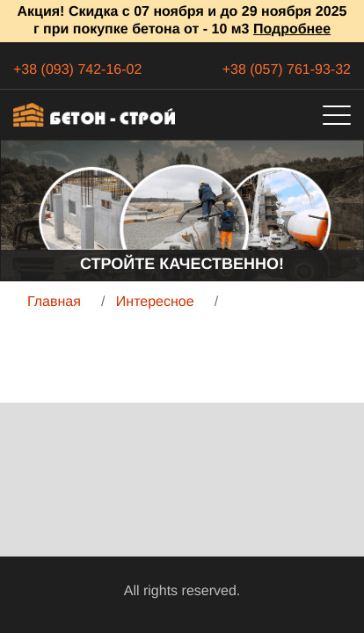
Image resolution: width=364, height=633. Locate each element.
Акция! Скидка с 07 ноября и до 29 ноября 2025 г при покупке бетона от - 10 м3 (182, 21)
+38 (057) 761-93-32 (287, 70)
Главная (54, 302)
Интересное (155, 302)
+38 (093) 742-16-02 (77, 70)
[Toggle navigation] (337, 115)
